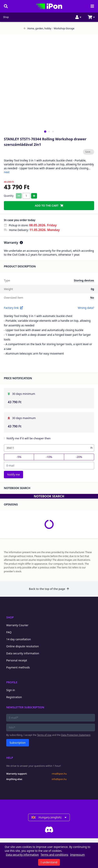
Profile (12, 682)
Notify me (13, 474)
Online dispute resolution (22, 646)
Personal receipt (17, 660)
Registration (14, 697)
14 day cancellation (19, 639)
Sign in (11, 690)
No (92, 298)
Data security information (23, 653)
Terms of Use (44, 735)
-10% (49, 457)
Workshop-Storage (63, 29)
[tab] (45, 131)
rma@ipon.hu (59, 774)
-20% (79, 457)
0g (92, 289)
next (7, 172)
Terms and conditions (54, 855)
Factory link (13, 308)
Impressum (77, 855)
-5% (19, 457)
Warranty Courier (17, 625)
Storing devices (84, 280)
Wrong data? (86, 308)
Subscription (18, 743)
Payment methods (18, 667)
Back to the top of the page (49, 589)
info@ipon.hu (59, 779)
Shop (6, 17)
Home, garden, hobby (38, 29)
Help (10, 758)
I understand (49, 862)
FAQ (9, 632)
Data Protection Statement (76, 735)
